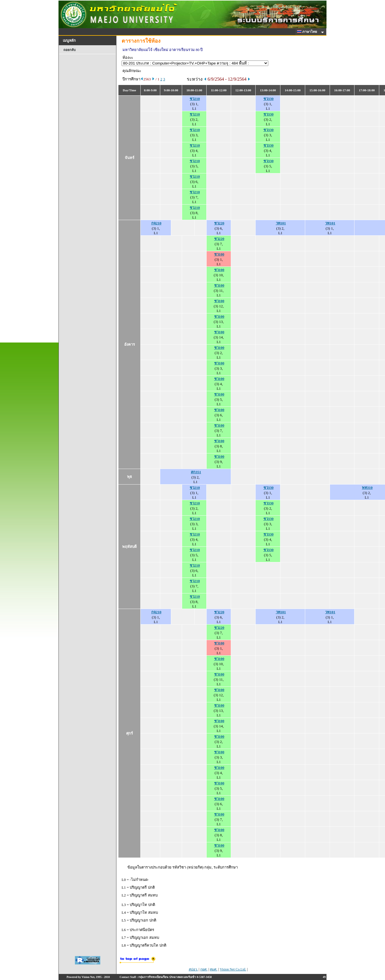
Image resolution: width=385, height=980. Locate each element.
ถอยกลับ (69, 50)
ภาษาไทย (308, 32)
